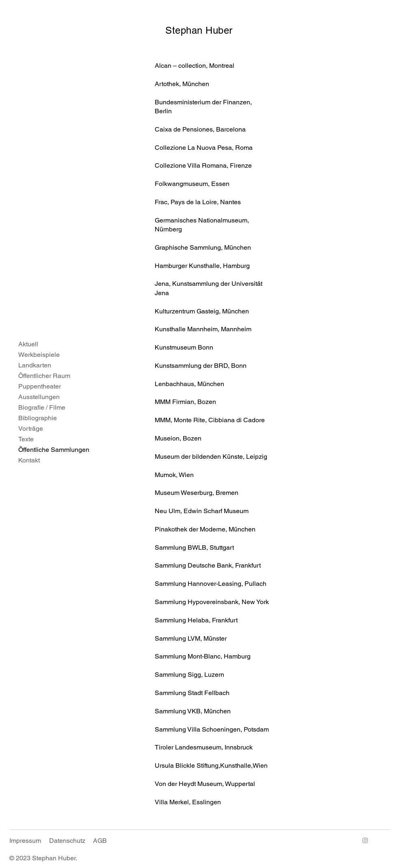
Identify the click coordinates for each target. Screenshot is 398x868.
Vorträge (31, 429)
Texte (26, 439)
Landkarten (35, 365)
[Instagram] (365, 840)
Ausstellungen (39, 397)
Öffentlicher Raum (44, 376)
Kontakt (29, 460)
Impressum (25, 841)
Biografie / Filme (42, 407)
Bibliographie (38, 418)
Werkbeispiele (39, 355)
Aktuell (28, 344)
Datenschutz (67, 841)
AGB (100, 841)
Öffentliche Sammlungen (49, 450)
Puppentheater (40, 386)
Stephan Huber (199, 30)
